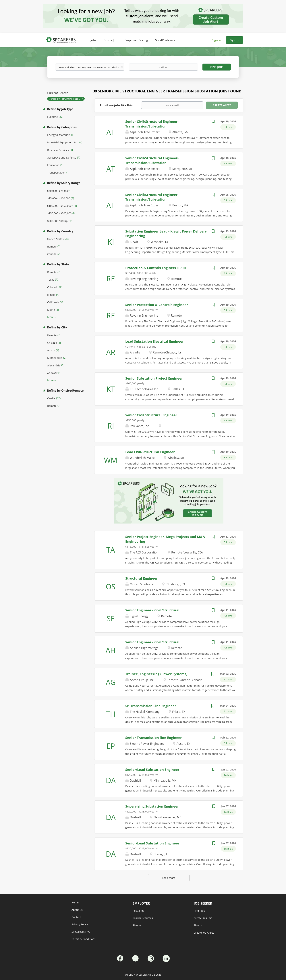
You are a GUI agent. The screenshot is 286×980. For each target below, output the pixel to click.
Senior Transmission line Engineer (153, 738)
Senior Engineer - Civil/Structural (152, 610)
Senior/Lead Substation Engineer (152, 770)
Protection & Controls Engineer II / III (156, 268)
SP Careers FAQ (81, 932)
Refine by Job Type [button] (60, 109)
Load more (169, 878)
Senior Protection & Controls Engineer (157, 305)
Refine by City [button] (57, 327)
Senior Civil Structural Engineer (151, 415)
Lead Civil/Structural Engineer (150, 452)
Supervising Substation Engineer (152, 806)
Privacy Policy (80, 924)
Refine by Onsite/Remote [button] (65, 391)
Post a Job (139, 911)
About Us (77, 910)
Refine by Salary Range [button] (63, 183)
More (50, 317)
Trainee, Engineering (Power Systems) (156, 674)
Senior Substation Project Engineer (154, 378)
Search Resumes (143, 918)
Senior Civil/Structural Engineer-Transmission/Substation (152, 160)
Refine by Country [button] (60, 231)
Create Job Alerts (204, 933)
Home (75, 902)
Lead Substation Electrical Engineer (154, 341)
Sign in (217, 40)
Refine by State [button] (58, 264)
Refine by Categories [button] (61, 127)
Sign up (234, 40)
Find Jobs (217, 67)
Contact (76, 917)
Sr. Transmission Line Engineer (151, 706)
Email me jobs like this (116, 105)
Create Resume (203, 918)
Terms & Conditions (84, 939)
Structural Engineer (141, 578)
